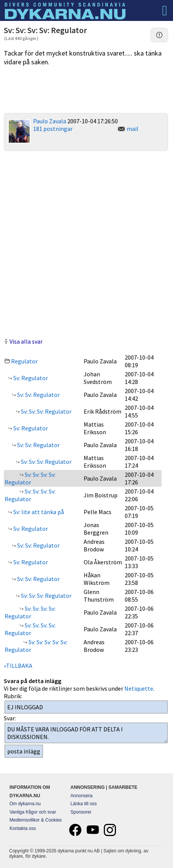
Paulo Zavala (50, 121)
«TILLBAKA (18, 666)
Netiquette (139, 688)
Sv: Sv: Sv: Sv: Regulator (30, 478)
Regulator (24, 361)
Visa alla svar (26, 341)
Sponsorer (81, 812)
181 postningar (53, 129)
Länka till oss (83, 804)
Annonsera (81, 796)
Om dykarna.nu (25, 804)
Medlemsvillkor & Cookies (36, 820)
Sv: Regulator (30, 378)
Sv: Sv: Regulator (38, 395)
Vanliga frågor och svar (33, 812)
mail (133, 129)
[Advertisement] (86, 243)
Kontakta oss (23, 828)
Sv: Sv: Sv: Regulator (46, 411)
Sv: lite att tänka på (38, 512)
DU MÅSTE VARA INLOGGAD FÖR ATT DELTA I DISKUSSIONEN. (86, 733)
